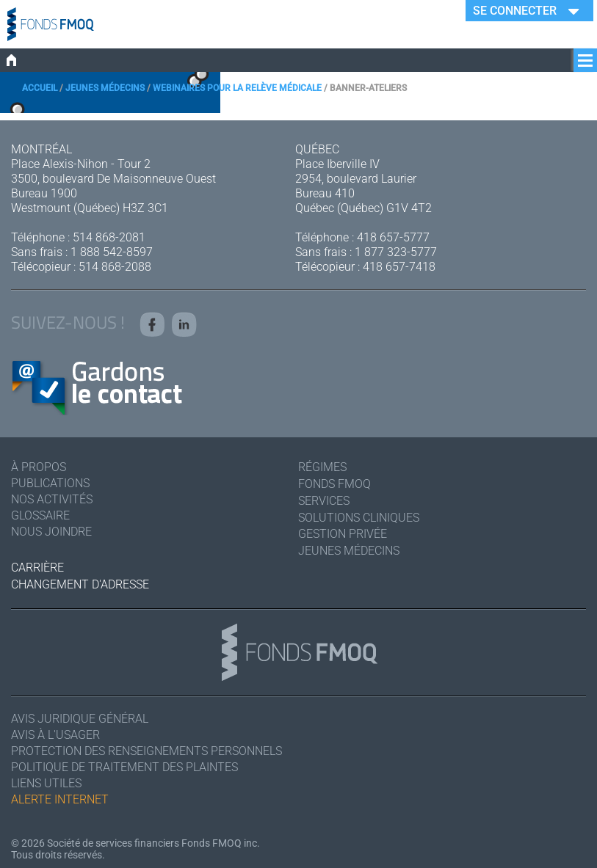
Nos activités (52, 499)
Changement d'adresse (80, 584)
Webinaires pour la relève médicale (237, 88)
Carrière (37, 568)
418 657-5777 (393, 237)
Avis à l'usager (55, 735)
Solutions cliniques (359, 518)
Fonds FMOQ (334, 484)
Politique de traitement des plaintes (124, 767)
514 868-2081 (109, 237)
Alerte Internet (60, 799)
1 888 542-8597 (112, 252)
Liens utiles (46, 783)
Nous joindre (51, 532)
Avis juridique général (80, 719)
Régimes (322, 467)
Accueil (40, 88)
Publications (50, 483)
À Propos (39, 467)
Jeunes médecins (105, 88)
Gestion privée (343, 534)
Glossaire (40, 515)
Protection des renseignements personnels (146, 751)
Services (324, 501)
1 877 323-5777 (396, 252)
